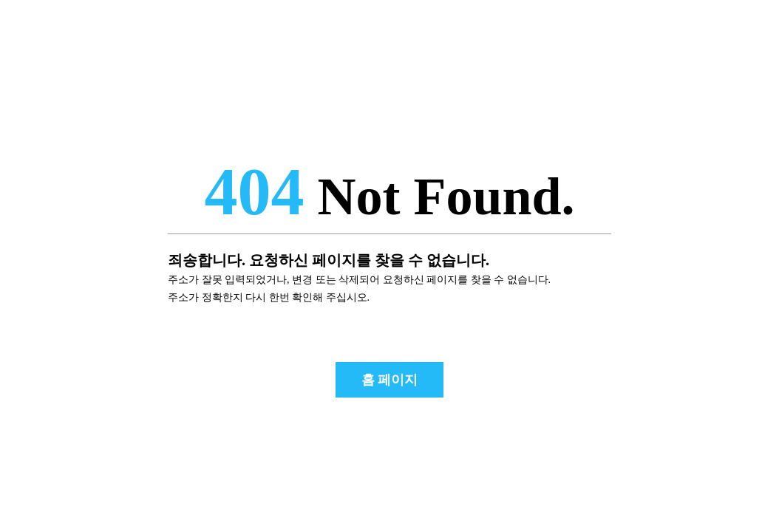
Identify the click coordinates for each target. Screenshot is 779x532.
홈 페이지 (390, 380)
